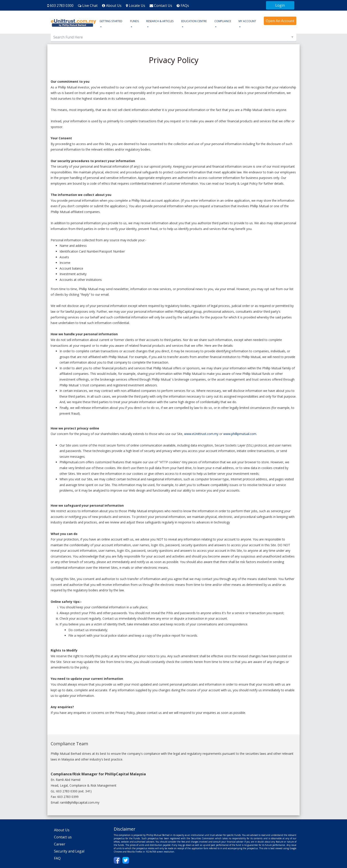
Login (280, 5)
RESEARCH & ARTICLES (160, 21)
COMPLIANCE (223, 21)
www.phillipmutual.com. (240, 434)
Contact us (63, 837)
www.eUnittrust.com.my (201, 434)
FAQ (57, 858)
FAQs (185, 6)
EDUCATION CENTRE (194, 21)
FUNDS (134, 21)
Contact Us (163, 6)
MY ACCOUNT (247, 21)
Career (60, 844)
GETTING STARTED (111, 21)
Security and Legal (69, 851)
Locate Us (137, 6)
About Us (114, 6)
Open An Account (280, 21)
